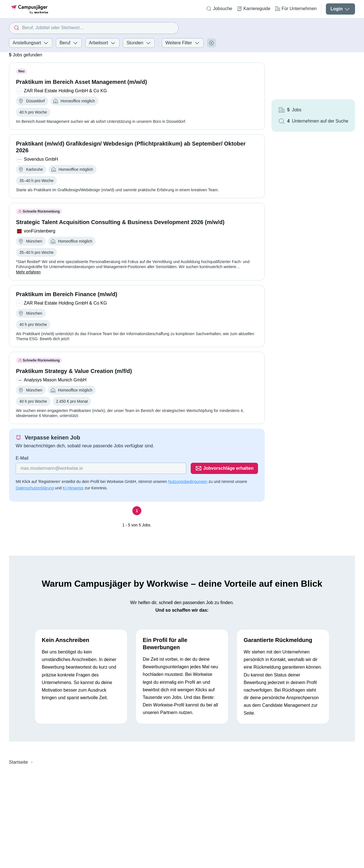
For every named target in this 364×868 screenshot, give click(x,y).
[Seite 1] (137, 511)
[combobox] (94, 28)
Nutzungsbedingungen (188, 482)
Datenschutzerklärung (35, 488)
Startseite (19, 762)
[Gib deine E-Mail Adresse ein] (101, 468)
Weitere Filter (183, 43)
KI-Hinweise (73, 488)
